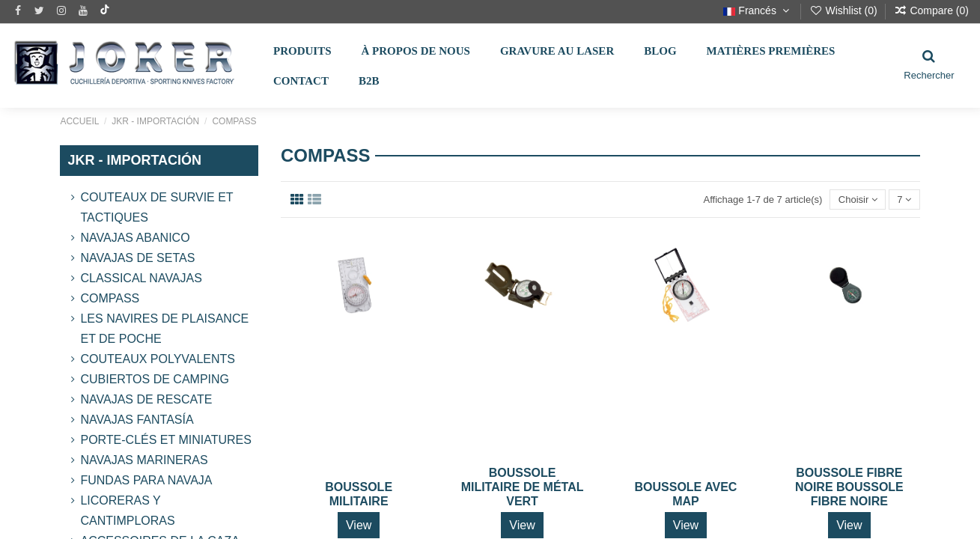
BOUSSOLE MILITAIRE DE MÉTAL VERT (523, 487)
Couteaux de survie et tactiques (156, 207)
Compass (110, 298)
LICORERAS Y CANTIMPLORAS (127, 511)
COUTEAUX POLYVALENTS (158, 359)
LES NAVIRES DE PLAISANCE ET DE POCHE (164, 329)
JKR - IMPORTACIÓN (134, 160)
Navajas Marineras (144, 460)
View (359, 525)
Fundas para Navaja (146, 480)
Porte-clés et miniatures (165, 440)
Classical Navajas (141, 278)
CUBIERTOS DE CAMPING (155, 379)
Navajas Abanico (135, 238)
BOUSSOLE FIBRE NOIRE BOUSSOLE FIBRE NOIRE (849, 487)
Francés (758, 10)
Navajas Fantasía (137, 420)
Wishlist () (845, 10)
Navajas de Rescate (146, 399)
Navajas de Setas (137, 258)
